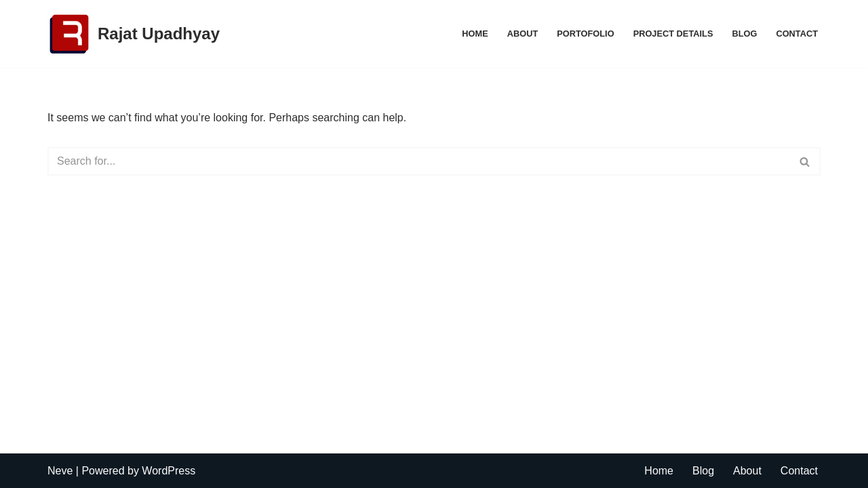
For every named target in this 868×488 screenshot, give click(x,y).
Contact (797, 34)
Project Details (673, 34)
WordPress (169, 471)
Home (475, 34)
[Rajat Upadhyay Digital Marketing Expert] (134, 34)
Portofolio (585, 34)
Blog (744, 34)
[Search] (419, 161)
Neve (60, 471)
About (523, 34)
